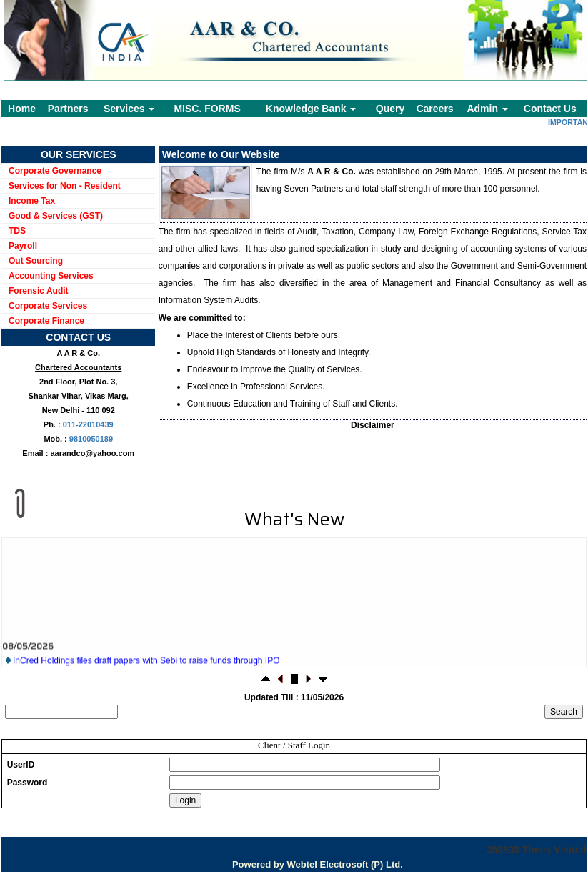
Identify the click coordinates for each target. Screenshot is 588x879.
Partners (68, 109)
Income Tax (32, 201)
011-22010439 (88, 424)
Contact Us (550, 109)
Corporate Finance (46, 321)
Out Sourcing (36, 261)
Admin (487, 109)
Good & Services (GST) (56, 216)
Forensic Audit (39, 291)
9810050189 (91, 439)
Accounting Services (51, 276)
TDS (17, 231)
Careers (434, 109)
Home (22, 109)
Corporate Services (48, 306)
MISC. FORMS (207, 109)
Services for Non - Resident (65, 186)
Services (129, 109)
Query (390, 109)
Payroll (23, 246)
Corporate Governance (55, 171)
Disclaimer (373, 425)
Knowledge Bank (311, 109)
